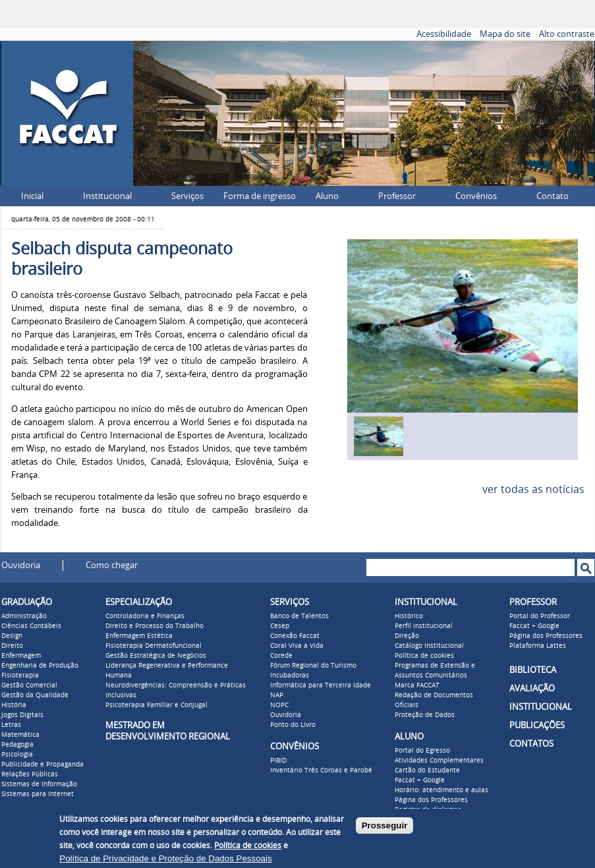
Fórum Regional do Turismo (313, 666)
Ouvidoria (21, 565)
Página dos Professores (431, 800)
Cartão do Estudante (427, 770)
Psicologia (17, 755)
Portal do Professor (540, 616)
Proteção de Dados (425, 715)
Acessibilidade (444, 34)
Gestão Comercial (29, 685)
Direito (12, 646)
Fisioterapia (20, 676)
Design (12, 636)
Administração (24, 616)
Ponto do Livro (293, 725)
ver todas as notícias (533, 489)
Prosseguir (385, 825)
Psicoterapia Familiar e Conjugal (156, 705)
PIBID (278, 761)
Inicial (32, 196)
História (14, 705)
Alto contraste (567, 34)
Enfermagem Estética (139, 636)
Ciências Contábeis (31, 626)
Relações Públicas (30, 774)
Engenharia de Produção (40, 666)
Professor (397, 196)
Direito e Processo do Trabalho (155, 626)
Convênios (476, 196)
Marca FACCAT (417, 685)
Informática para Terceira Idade (321, 685)
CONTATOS (531, 744)
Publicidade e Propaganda (42, 765)
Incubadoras (290, 676)
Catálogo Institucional (429, 646)
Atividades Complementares (439, 761)
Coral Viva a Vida (297, 646)
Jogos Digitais (22, 715)
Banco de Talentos (299, 616)
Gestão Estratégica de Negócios (156, 656)
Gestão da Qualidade (35, 695)
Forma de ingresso (260, 196)
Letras (11, 725)
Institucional (107, 196)
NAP (277, 695)
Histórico (409, 616)
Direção (407, 636)
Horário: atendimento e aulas (441, 790)
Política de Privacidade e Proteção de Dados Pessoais (165, 858)
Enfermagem (21, 656)
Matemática (20, 735)
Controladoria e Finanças (145, 616)
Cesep (280, 626)
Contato (552, 196)
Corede (281, 656)
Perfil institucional (424, 626)
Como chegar (112, 565)
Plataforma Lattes (538, 646)
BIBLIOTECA (533, 670)
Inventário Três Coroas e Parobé (321, 770)
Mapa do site (505, 34)
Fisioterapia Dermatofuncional (154, 646)
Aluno (327, 196)
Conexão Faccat (295, 636)
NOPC (279, 705)
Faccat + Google (420, 780)
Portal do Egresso (422, 751)
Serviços (187, 196)
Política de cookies (424, 656)
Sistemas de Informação (39, 784)
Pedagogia (17, 745)
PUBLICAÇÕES (537, 725)
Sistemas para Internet (38, 794)
